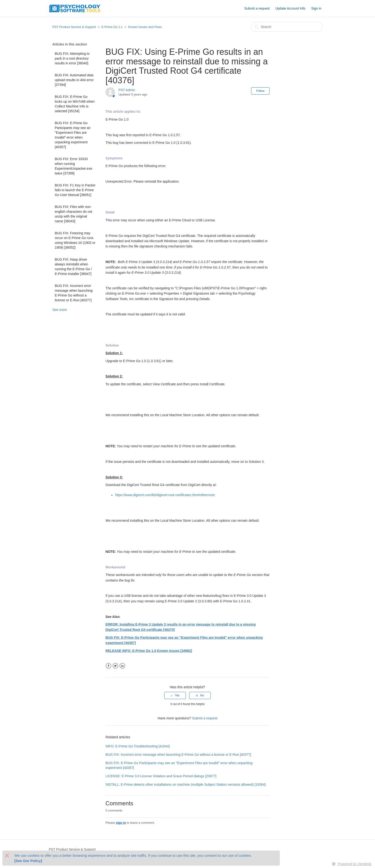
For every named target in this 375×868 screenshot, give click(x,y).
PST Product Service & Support (74, 27)
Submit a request (257, 8)
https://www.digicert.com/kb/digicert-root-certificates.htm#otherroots (165, 495)
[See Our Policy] (28, 861)
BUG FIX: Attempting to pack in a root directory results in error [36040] (72, 58)
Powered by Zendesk (355, 864)
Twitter (115, 666)
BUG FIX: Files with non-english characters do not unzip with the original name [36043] (73, 214)
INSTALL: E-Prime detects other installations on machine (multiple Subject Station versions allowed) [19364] (186, 784)
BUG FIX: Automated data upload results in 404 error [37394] (74, 80)
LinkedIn (122, 666)
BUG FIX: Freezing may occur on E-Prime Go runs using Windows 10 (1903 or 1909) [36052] (75, 240)
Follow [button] (260, 91)
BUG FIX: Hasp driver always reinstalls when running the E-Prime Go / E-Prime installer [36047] (73, 267)
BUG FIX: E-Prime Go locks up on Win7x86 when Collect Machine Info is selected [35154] (75, 104)
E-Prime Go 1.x (112, 27)
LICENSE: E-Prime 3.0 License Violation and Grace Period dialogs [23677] (161, 776)
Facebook (108, 666)
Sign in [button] (316, 8)
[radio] (175, 695)
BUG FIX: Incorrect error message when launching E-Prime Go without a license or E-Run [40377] (74, 293)
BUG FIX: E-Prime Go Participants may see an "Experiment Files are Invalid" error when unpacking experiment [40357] (73, 135)
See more (60, 310)
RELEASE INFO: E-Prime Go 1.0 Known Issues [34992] (149, 651)
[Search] (287, 27)
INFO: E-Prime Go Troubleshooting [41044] (138, 746)
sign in (121, 823)
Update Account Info (290, 8)
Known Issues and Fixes (145, 27)
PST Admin (127, 90)
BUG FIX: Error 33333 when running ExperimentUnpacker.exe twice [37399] (73, 166)
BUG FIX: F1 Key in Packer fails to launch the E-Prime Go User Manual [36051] (75, 190)
